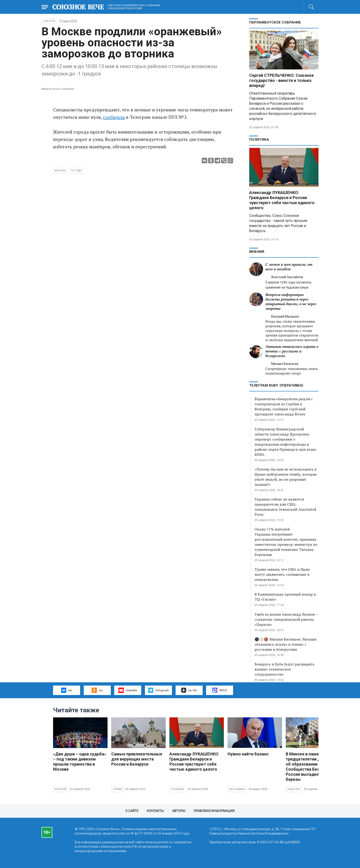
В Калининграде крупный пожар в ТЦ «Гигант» (285, 597)
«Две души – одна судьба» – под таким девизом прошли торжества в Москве (80, 762)
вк (67, 690)
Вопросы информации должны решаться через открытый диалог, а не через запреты (291, 302)
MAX (220, 690)
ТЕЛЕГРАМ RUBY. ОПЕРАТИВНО (276, 385)
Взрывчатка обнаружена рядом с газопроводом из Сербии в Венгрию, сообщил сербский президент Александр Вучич (284, 406)
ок (97, 690)
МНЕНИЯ (257, 252)
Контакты (155, 811)
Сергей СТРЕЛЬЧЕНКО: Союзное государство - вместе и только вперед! (281, 80)
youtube (128, 690)
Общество (294, 789)
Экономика (237, 789)
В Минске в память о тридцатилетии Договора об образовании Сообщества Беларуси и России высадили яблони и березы (313, 767)
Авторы (179, 811)
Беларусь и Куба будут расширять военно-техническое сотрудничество (285, 669)
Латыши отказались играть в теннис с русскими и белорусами (292, 351)
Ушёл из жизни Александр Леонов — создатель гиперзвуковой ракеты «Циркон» (286, 619)
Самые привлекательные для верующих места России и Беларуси (137, 759)
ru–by (189, 690)
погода (76, 171)
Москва (60, 171)
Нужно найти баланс (248, 754)
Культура (61, 789)
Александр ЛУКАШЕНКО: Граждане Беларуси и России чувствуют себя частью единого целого (282, 200)
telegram (158, 690)
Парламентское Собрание (275, 22)
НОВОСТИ (49, 21)
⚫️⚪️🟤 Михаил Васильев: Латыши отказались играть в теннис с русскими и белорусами (285, 644)
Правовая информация (214, 811)
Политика (259, 140)
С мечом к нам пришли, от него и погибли (289, 267)
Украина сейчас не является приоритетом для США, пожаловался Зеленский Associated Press (285, 507)
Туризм (117, 789)
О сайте (132, 811)
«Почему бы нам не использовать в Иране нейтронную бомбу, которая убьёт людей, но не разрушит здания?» (286, 477)
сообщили (114, 117)
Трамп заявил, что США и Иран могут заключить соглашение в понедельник (282, 574)
